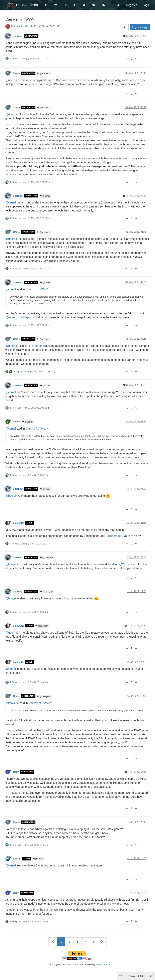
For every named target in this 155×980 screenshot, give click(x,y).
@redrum (11, 317)
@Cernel (45, 196)
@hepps (26, 317)
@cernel (11, 202)
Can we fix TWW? (37, 289)
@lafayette (12, 564)
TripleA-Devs (77, 965)
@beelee (45, 489)
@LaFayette (47, 558)
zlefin (16, 772)
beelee (17, 422)
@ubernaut (43, 73)
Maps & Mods (20, 26)
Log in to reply (140, 27)
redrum (17, 859)
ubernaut (18, 36)
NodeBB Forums (103, 965)
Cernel (17, 73)
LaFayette (19, 523)
